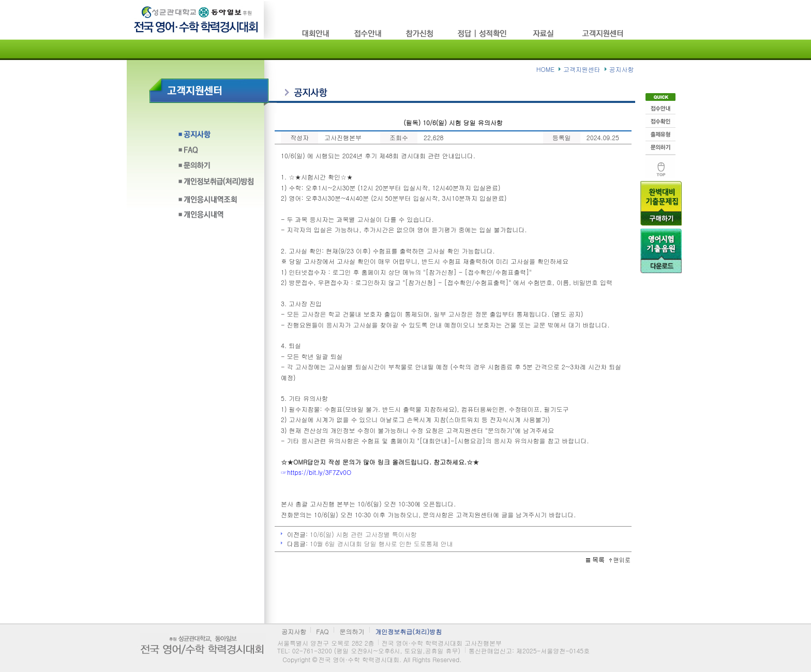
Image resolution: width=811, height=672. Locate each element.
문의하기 (216, 168)
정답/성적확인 (483, 33)
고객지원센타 (604, 33)
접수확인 (660, 120)
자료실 (545, 33)
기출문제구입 (661, 202)
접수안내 (660, 107)
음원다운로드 (661, 250)
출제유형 (660, 133)
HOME (545, 69)
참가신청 (420, 33)
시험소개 (317, 33)
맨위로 (660, 165)
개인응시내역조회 (216, 199)
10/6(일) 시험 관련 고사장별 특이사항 (363, 534)
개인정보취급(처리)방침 (216, 184)
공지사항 (216, 137)
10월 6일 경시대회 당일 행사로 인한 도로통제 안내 (381, 543)
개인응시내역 (216, 215)
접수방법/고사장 (368, 33)
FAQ (216, 153)
